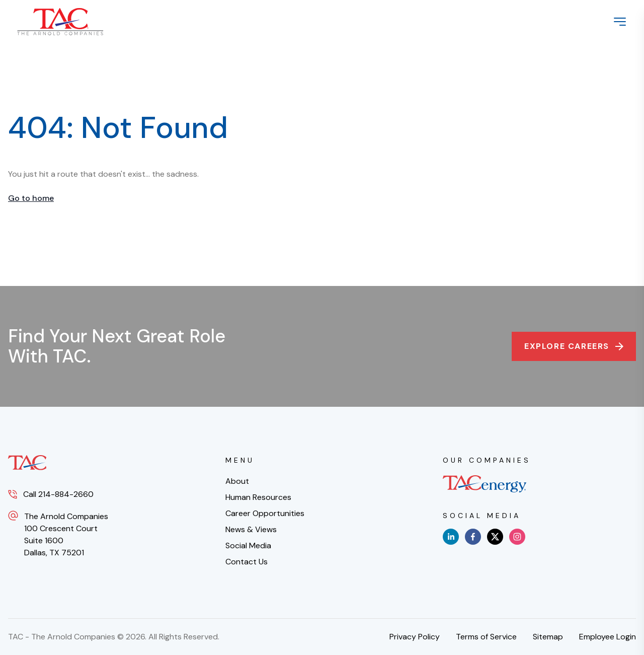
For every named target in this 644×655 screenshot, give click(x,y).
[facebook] (473, 537)
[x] (495, 537)
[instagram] (517, 537)
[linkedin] (451, 537)
